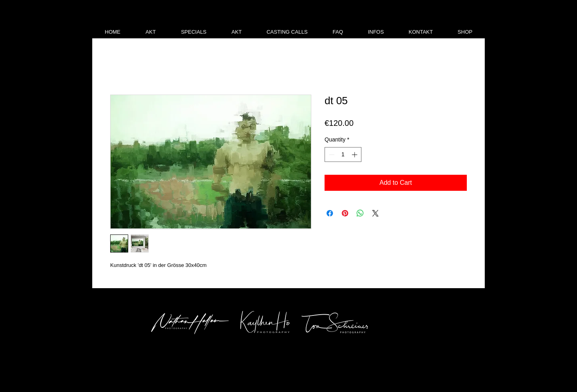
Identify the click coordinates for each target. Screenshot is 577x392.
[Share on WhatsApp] (360, 213)
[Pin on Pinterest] (345, 213)
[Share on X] (375, 213)
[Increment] (355, 155)
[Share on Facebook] (330, 213)
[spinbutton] (343, 155)
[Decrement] (331, 155)
